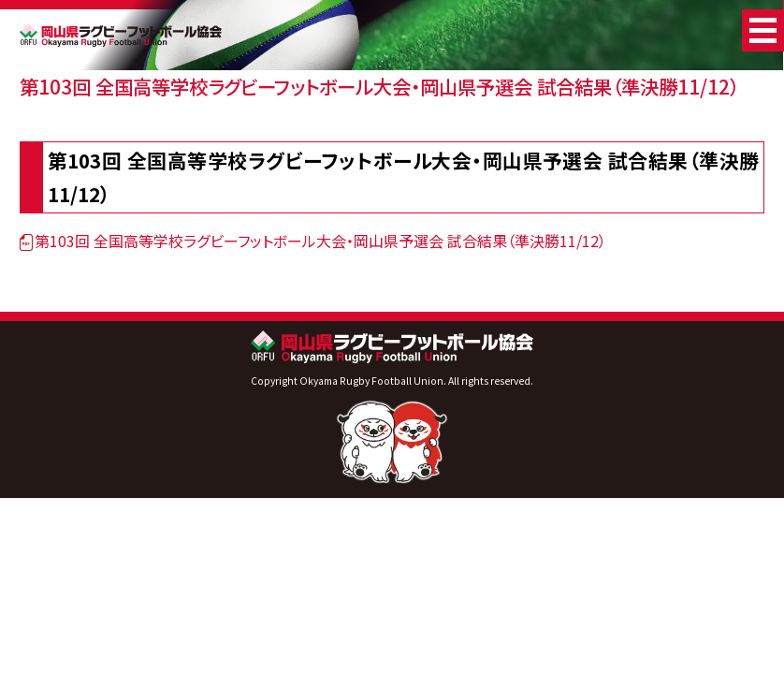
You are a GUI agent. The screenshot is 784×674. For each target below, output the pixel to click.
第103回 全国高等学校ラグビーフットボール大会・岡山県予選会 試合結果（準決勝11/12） (379, 86)
